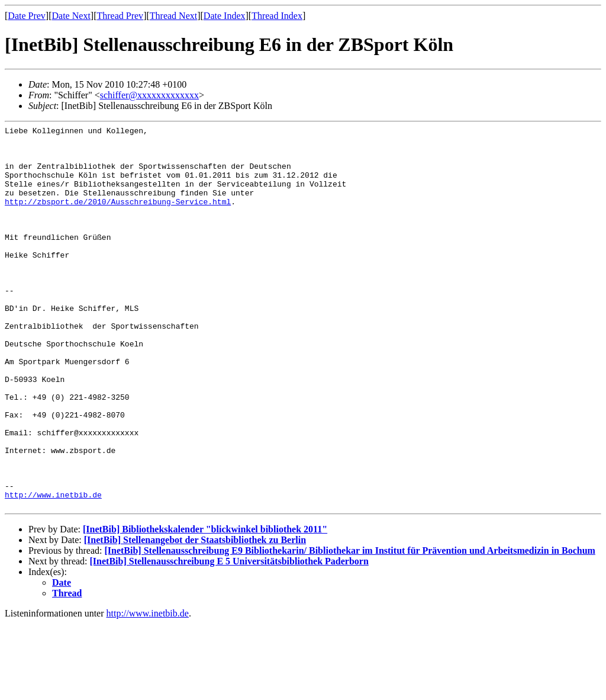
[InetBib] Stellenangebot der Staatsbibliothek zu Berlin (195, 616)
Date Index (225, 16)
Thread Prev (120, 16)
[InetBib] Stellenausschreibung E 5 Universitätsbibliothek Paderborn (229, 638)
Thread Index (277, 16)
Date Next (71, 16)
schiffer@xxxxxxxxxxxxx (149, 95)
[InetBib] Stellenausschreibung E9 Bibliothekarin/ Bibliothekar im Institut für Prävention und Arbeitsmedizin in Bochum (349, 627)
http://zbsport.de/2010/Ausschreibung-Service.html (118, 217)
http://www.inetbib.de (53, 569)
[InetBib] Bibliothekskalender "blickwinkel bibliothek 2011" (205, 606)
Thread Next (173, 16)
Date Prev (27, 16)
